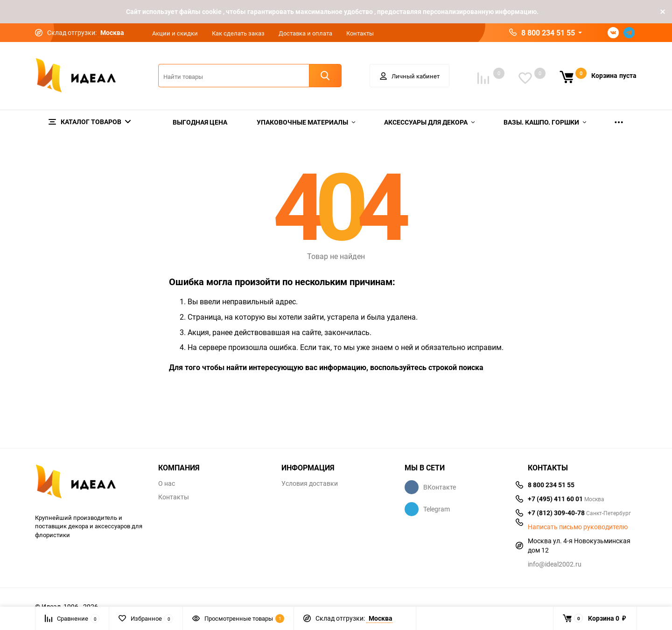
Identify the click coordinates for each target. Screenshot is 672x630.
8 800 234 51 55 (548, 33)
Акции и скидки (175, 33)
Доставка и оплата (305, 33)
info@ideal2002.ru (555, 564)
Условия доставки (310, 483)
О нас (167, 483)
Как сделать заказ (238, 33)
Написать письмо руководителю (578, 527)
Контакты (360, 33)
